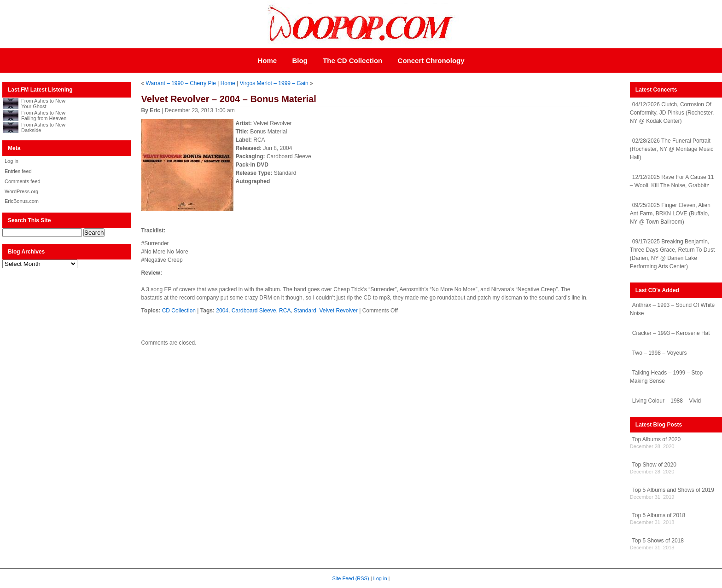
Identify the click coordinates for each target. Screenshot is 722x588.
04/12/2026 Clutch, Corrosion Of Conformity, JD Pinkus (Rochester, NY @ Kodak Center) (672, 113)
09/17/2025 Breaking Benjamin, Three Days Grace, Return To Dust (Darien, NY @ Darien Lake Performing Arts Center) (673, 254)
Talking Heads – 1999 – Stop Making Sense (666, 377)
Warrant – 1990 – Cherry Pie (181, 83)
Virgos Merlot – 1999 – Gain (274, 83)
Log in (12, 161)
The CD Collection (352, 61)
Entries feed (18, 171)
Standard (305, 311)
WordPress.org (21, 191)
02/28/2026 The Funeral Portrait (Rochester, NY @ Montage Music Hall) (672, 149)
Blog (300, 61)
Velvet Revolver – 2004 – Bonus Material (229, 99)
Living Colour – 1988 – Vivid (667, 401)
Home (267, 61)
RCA (285, 311)
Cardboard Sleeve (254, 311)
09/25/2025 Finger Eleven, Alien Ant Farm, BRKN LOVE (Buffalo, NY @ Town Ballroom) (670, 213)
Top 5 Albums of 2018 (659, 515)
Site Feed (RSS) (351, 578)
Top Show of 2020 (654, 465)
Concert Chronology (431, 61)
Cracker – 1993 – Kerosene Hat (671, 333)
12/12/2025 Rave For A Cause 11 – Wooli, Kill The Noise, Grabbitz (672, 181)
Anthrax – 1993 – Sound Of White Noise (672, 309)
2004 (222, 311)
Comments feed (23, 181)
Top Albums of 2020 (656, 439)
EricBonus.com (22, 201)
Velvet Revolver (338, 311)
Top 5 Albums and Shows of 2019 (673, 490)
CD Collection (179, 311)
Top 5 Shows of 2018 (658, 541)
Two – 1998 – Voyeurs (660, 353)
